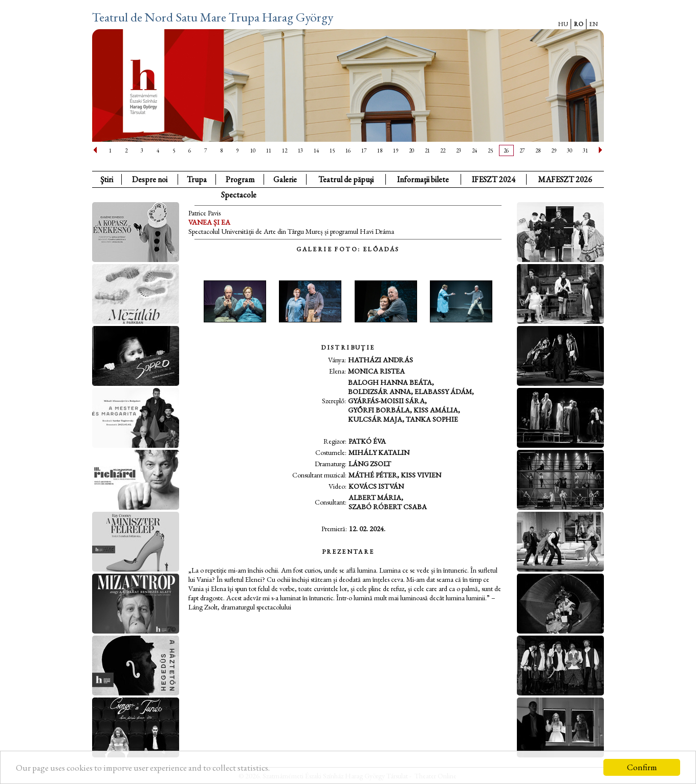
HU (563, 24)
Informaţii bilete (423, 179)
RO (579, 24)
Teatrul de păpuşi (346, 179)
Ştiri (107, 179)
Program (240, 179)
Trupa (197, 179)
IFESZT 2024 (494, 179)
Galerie (285, 179)
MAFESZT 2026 (565, 179)
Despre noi (150, 179)
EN (593, 24)
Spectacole (239, 195)
